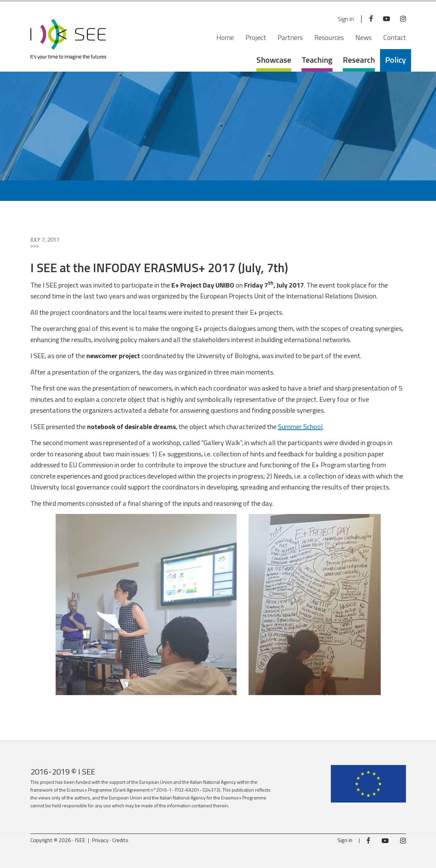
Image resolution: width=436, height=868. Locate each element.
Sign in (342, 19)
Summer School (300, 426)
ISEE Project (68, 39)
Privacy (100, 840)
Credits (120, 840)
